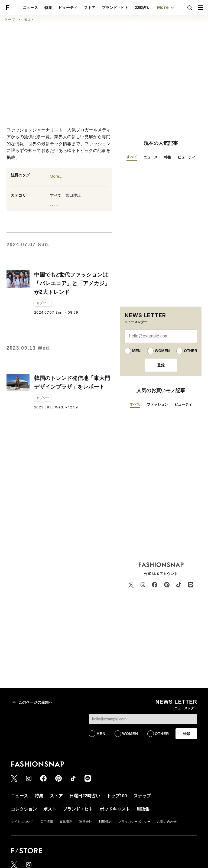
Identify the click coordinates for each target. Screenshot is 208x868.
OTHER (191, 351)
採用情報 (47, 822)
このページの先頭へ (32, 702)
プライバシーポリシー (134, 822)
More (166, 8)
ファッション (157, 404)
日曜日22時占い (85, 796)
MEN (136, 351)
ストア (90, 8)
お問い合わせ (167, 822)
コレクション (24, 809)
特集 (48, 8)
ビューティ (68, 8)
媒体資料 (66, 822)
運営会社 (86, 822)
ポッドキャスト (115, 809)
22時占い (143, 8)
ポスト (29, 20)
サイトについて (22, 822)
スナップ (142, 796)
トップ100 (117, 796)
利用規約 (105, 822)
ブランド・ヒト (115, 8)
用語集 (143, 809)
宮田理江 (73, 195)
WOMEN (162, 351)
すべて (56, 195)
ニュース (30, 8)
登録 (161, 365)
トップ (10, 20)
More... (56, 176)
